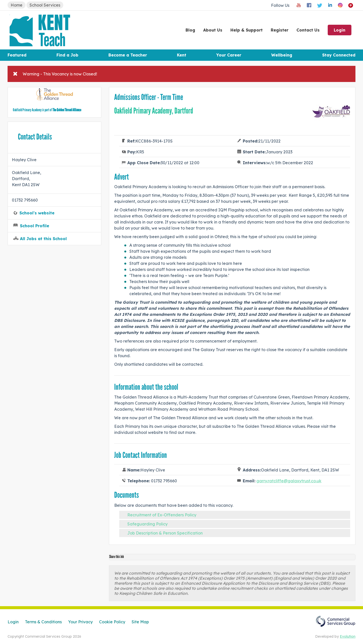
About (213, 30)
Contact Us (308, 30)
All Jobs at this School (43, 239)
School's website (37, 213)
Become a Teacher (128, 55)
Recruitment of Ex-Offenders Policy (162, 515)
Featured (17, 55)
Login (340, 30)
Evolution (348, 636)
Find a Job (67, 55)
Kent (182, 55)
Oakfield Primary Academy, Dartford (154, 111)
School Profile (35, 226)
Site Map (140, 622)
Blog (190, 30)
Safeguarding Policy (147, 524)
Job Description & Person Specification (165, 533)
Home (17, 5)
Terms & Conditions (43, 622)
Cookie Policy (112, 622)
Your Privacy (80, 622)
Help (247, 30)
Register (280, 30)
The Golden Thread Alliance (67, 110)
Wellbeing (282, 55)
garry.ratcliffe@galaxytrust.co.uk (289, 481)
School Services (45, 5)
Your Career (229, 55)
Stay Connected (339, 55)
